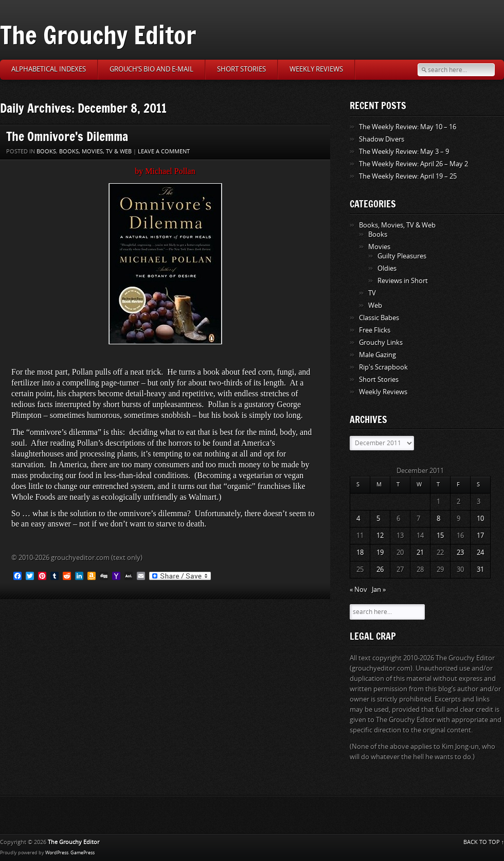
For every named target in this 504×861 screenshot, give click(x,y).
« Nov (358, 590)
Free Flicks (375, 330)
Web (375, 305)
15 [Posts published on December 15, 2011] (440, 535)
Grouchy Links (381, 342)
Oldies (387, 268)
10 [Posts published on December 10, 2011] (480, 519)
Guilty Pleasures (402, 256)
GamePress (83, 853)
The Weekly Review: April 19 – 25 (408, 176)
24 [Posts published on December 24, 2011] (480, 552)
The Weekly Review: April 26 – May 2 (413, 164)
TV (372, 293)
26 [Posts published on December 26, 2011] (380, 569)
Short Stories (241, 69)
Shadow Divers (382, 139)
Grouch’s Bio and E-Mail (151, 69)
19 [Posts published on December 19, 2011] (380, 552)
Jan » (379, 590)
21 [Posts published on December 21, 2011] (420, 552)
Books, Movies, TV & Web (95, 152)
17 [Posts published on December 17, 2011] (480, 535)
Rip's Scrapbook (383, 367)
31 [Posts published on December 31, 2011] (480, 569)
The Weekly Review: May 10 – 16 (408, 127)
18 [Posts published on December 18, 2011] (360, 552)
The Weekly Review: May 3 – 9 (404, 152)
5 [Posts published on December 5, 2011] (378, 519)
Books (46, 152)
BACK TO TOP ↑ (484, 842)
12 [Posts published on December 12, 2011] (380, 535)
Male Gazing (377, 355)
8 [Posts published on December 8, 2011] (438, 519)
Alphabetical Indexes (49, 69)
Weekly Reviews (316, 69)
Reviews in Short (403, 281)
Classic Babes (379, 318)
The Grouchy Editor (98, 35)
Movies (379, 247)
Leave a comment (164, 152)
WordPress (57, 853)
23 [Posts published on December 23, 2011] (460, 552)
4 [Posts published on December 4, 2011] (358, 519)
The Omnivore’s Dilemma (67, 136)
